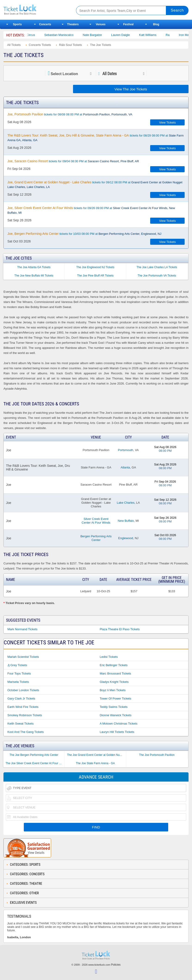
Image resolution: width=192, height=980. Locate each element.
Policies (116, 965)
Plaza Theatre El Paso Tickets (120, 629)
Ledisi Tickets (109, 657)
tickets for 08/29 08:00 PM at (96, 138)
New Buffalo (126, 521)
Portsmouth (125, 450)
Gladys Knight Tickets (114, 682)
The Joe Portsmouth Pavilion (157, 755)
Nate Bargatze (104, 35)
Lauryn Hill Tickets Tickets (117, 732)
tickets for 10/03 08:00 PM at (84, 234)
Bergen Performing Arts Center (96, 538)
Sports (17, 24)
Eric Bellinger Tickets (114, 665)
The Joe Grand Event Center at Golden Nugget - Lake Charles (96, 755)
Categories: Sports (25, 865)
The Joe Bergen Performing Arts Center (34, 755)
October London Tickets (23, 690)
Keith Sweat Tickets (20, 724)
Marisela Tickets (18, 682)
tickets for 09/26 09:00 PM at (91, 210)
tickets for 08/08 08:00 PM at (70, 114)
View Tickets (168, 122)
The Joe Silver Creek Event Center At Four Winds (35, 763)
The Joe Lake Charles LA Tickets (157, 267)
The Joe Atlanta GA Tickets (34, 267)
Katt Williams (159, 35)
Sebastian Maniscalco (70, 35)
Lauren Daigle (132, 35)
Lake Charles (126, 503)
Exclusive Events (23, 903)
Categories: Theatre (26, 884)
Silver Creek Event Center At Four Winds (96, 521)
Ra (179, 35)
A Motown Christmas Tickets (118, 724)
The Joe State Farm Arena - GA (95, 763)
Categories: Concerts (27, 874)
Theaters (73, 24)
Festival (128, 24)
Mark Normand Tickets (22, 629)
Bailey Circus (38, 35)
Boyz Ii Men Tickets (113, 690)
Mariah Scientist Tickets (23, 657)
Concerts (45, 24)
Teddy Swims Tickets (114, 707)
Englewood (126, 538)
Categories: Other (24, 893)
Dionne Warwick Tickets (116, 715)
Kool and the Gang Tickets (26, 732)
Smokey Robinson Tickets (25, 715)
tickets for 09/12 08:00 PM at (95, 185)
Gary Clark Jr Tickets (21, 698)
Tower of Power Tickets (115, 698)
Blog (156, 24)
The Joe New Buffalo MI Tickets (34, 276)
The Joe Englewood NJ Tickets (95, 267)
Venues (101, 24)
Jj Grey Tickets (17, 665)
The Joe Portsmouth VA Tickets (157, 276)
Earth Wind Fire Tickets (23, 707)
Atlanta (125, 467)
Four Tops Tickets (19, 673)
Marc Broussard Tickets (115, 673)
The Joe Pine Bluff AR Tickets (95, 276)
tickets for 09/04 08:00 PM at (73, 161)
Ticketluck (36, 10)
